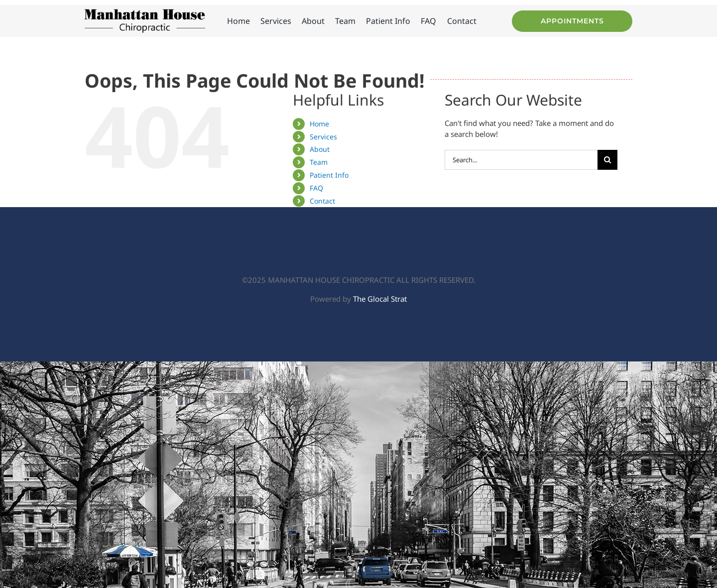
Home (319, 124)
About (320, 149)
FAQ (316, 188)
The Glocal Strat (380, 299)
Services (323, 137)
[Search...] (521, 160)
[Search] (607, 160)
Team (319, 162)
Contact (322, 201)
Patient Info (329, 175)
